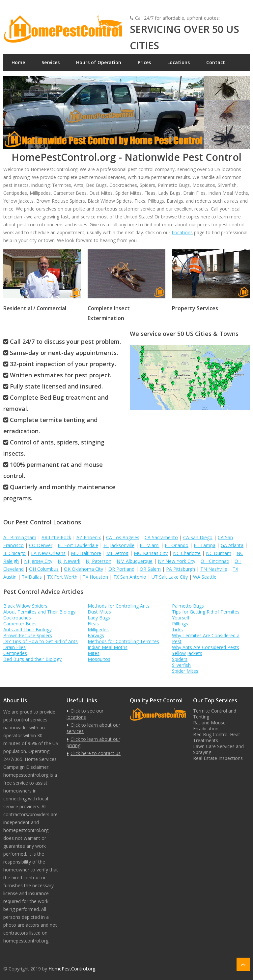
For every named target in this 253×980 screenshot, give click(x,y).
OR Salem (150, 569)
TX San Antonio (130, 577)
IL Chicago (14, 553)
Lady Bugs (99, 618)
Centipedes (15, 653)
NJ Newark (69, 561)
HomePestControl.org (72, 969)
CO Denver (41, 545)
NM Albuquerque (135, 561)
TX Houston (95, 577)
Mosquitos (99, 659)
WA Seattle (205, 577)
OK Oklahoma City (84, 569)
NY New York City (177, 561)
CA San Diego (198, 537)
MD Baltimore (86, 553)
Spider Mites (185, 671)
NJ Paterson (98, 561)
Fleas (93, 624)
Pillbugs (180, 624)
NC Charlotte (187, 553)
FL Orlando (177, 545)
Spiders (180, 659)
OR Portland (121, 569)
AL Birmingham (20, 537)
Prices (144, 62)
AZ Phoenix (89, 537)
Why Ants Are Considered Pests (206, 647)
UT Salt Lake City (170, 577)
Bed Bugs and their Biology (32, 659)
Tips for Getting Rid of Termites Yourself (206, 615)
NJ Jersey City (38, 561)
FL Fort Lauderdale (78, 545)
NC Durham (219, 553)
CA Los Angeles (123, 537)
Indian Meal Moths (108, 647)
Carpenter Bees (20, 624)
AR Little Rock (56, 537)
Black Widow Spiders (25, 606)
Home (18, 62)
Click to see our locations (85, 714)
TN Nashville (214, 569)
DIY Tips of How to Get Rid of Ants (41, 641)
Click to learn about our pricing (93, 742)
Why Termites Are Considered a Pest (206, 638)
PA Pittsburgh (181, 569)
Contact (216, 62)
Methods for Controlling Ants (119, 606)
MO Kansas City (151, 553)
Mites (94, 653)
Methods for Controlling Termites (123, 641)
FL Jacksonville (119, 545)
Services (51, 62)
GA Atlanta (232, 545)
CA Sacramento (161, 537)
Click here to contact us (96, 753)
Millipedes (98, 629)
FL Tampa (205, 545)
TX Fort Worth (62, 577)
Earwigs (96, 635)
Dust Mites (99, 612)
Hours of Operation (99, 62)
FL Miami (150, 545)
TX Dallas (32, 577)
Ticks (177, 629)
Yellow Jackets (187, 653)
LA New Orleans (48, 553)
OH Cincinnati (215, 561)
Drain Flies (14, 647)
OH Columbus (44, 569)
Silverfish (181, 665)
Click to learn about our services (93, 728)
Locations (179, 62)
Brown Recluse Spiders (28, 635)
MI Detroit (117, 553)
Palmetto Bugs (188, 606)
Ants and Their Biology (28, 629)
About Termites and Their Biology (39, 612)
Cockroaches (17, 618)
